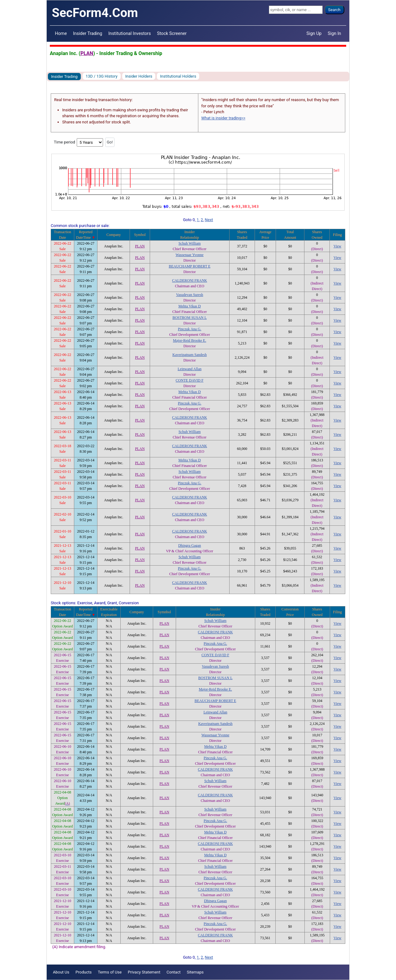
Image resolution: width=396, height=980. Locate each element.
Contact (173, 972)
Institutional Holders (178, 76)
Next (209, 220)
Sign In (334, 33)
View (337, 246)
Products (84, 972)
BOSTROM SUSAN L (189, 318)
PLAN (87, 53)
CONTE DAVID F (190, 380)
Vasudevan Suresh (190, 295)
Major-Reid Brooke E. (189, 340)
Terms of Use (110, 972)
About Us (61, 972)
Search (334, 10)
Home (61, 33)
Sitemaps (195, 972)
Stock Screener (172, 33)
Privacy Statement (144, 972)
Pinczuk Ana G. (190, 329)
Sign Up (314, 33)
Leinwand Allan (189, 369)
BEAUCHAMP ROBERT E (189, 266)
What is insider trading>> (223, 118)
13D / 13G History (102, 76)
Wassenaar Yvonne (190, 255)
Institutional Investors (129, 33)
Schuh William (190, 243)
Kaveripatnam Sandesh (189, 355)
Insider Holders (139, 76)
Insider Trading (88, 33)
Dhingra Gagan (190, 546)
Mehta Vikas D (190, 306)
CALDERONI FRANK (189, 280)
